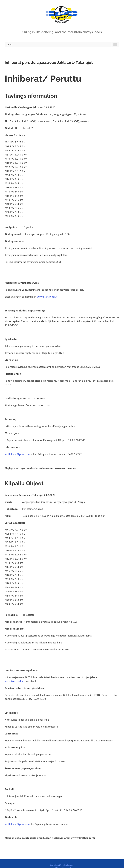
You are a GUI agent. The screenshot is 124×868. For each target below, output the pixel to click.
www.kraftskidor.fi (47, 297)
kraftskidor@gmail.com (18, 454)
